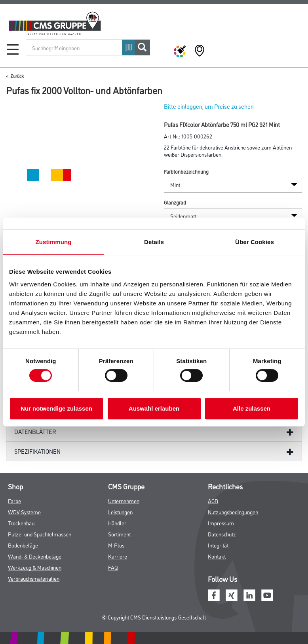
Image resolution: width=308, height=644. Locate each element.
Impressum (221, 523)
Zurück (17, 76)
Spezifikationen (37, 451)
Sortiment (119, 534)
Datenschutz (222, 534)
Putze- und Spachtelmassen (40, 534)
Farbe (14, 501)
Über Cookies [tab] (255, 242)
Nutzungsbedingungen (233, 512)
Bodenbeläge (23, 545)
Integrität (218, 545)
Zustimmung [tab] (54, 242)
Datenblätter (35, 431)
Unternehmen (124, 501)
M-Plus (116, 545)
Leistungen (120, 512)
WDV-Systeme (24, 512)
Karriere (118, 556)
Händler (117, 523)
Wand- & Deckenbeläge (35, 556)
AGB (213, 501)
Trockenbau (21, 523)
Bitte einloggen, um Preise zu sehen (209, 106)
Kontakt (217, 556)
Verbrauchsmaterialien (34, 578)
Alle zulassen (252, 408)
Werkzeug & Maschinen (35, 567)
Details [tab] (154, 242)
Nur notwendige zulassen (56, 408)
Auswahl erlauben (154, 408)
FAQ (113, 567)
